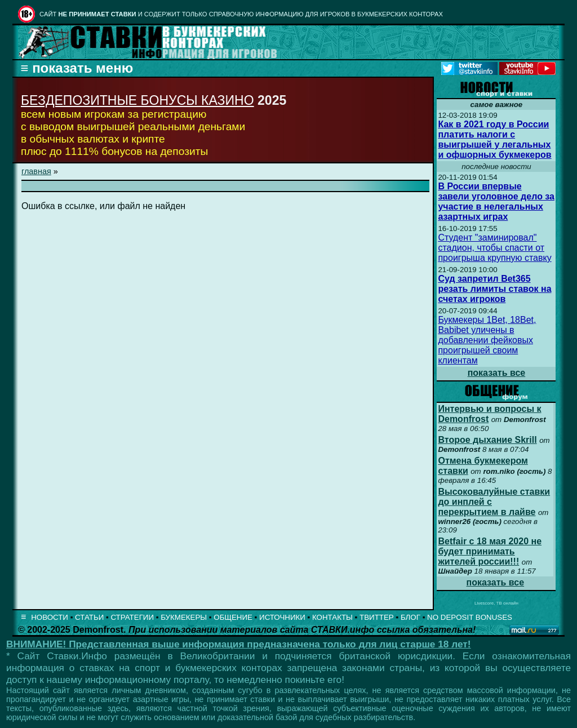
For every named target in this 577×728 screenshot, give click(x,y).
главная (36, 171)
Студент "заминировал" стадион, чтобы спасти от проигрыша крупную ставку (494, 248)
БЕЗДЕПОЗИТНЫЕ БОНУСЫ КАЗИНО (137, 100)
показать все (497, 373)
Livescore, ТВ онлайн (496, 603)
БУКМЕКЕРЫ (184, 617)
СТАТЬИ (89, 617)
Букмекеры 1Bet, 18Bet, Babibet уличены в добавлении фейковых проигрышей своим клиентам (487, 340)
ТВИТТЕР (377, 617)
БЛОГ (410, 617)
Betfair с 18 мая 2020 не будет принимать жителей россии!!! (490, 551)
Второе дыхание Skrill (487, 440)
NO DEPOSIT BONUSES (470, 617)
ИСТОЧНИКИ (282, 617)
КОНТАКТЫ (332, 617)
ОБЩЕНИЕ (233, 617)
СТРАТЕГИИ (132, 617)
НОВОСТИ (50, 617)
